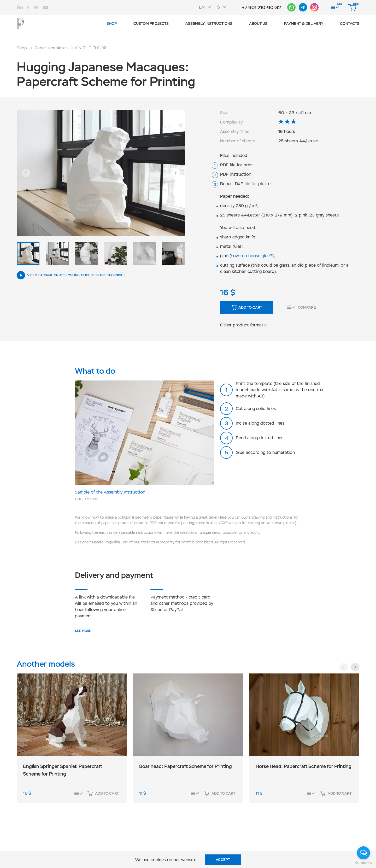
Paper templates (51, 48)
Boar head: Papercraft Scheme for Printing (186, 766)
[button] (26, 173)
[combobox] (207, 7)
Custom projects (151, 24)
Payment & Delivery (304, 24)
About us (258, 24)
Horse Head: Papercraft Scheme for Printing (304, 766)
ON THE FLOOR (91, 48)
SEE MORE (83, 631)
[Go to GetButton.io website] (363, 863)
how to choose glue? (252, 256)
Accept (223, 860)
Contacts (350, 24)
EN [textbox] (202, 7)
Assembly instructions (209, 24)
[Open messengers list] (363, 853)
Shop (112, 24)
